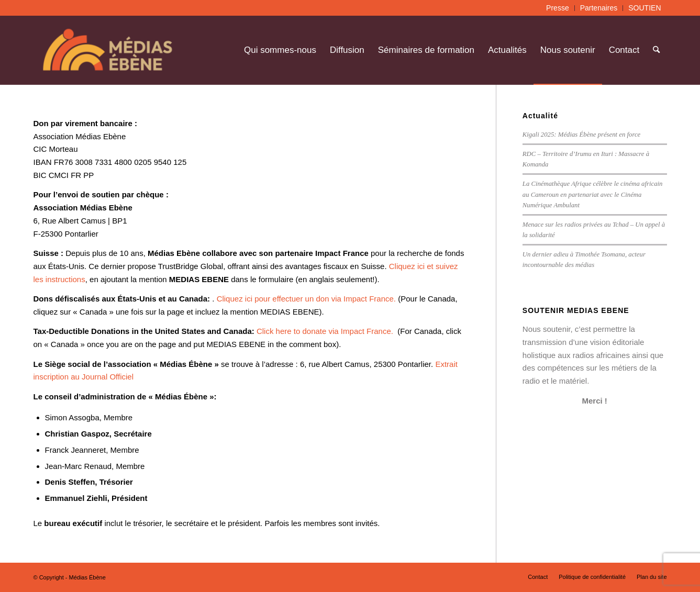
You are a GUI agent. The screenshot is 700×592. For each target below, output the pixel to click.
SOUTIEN (645, 8)
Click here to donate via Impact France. (326, 331)
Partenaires (599, 8)
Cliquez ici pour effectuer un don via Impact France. (308, 299)
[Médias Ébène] (108, 50)
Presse (558, 8)
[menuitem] (558, 8)
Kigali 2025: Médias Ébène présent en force (581, 135)
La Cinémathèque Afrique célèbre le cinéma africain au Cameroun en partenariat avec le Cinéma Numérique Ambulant (593, 194)
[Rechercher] (656, 50)
